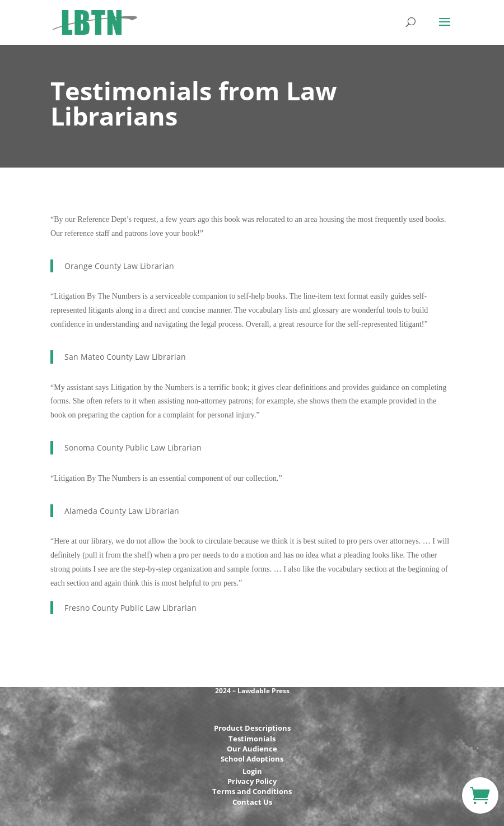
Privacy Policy (252, 781)
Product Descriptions (252, 728)
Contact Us (252, 802)
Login (252, 771)
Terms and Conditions (252, 791)
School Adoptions (252, 759)
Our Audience (252, 749)
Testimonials (252, 739)
